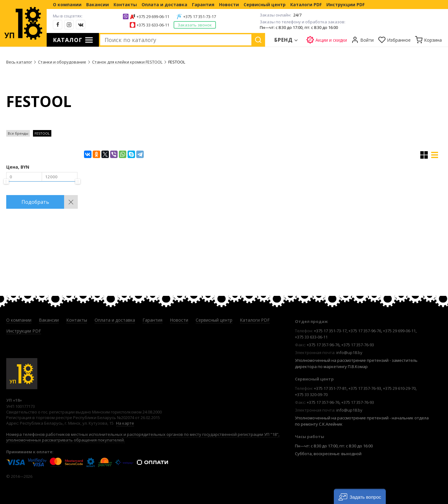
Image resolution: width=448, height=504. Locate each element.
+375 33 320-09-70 (311, 394)
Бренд (284, 40)
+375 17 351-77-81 (330, 388)
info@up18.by (349, 352)
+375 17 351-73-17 (200, 16)
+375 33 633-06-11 (153, 25)
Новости (229, 5)
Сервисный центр (265, 5)
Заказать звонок (195, 25)
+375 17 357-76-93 (358, 345)
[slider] (6, 181)
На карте (125, 423)
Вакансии (98, 5)
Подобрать (35, 202)
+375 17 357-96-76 (365, 331)
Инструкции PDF (345, 5)
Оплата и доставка (164, 5)
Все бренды (18, 133)
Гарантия (203, 5)
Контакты (125, 5)
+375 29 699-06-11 (153, 16)
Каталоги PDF (306, 5)
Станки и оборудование (62, 62)
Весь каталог (19, 62)
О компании (67, 5)
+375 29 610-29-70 (399, 388)
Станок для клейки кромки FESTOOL (127, 62)
